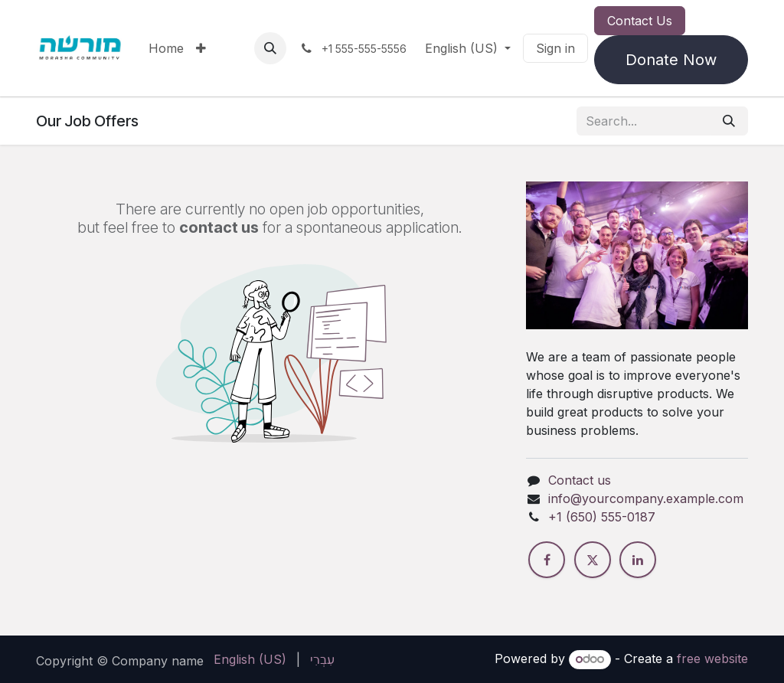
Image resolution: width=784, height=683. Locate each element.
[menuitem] (166, 48)
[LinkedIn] (638, 560)
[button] (270, 48)
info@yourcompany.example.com (646, 498)
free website (712, 658)
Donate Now (671, 60)
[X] (593, 560)
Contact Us (640, 21)
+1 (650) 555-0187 (602, 517)
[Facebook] (547, 560)
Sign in (555, 48)
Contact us (580, 480)
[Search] (729, 121)
